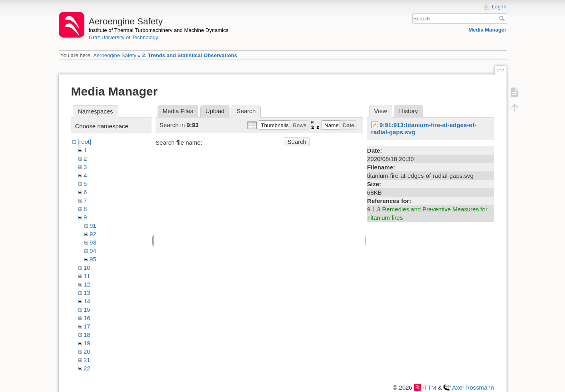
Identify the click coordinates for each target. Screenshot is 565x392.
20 (87, 351)
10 (87, 268)
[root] (84, 142)
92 (93, 234)
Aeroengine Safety (115, 55)
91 (93, 226)
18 (87, 335)
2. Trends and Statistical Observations (190, 55)
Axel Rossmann (473, 387)
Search (503, 18)
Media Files (178, 111)
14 (87, 301)
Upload (215, 111)
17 (87, 326)
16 (87, 318)
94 (93, 251)
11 (87, 276)
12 (87, 284)
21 (87, 360)
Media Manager (488, 30)
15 (87, 309)
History (408, 111)
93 (93, 242)
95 (93, 259)
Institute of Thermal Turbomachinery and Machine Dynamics (159, 30)
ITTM (429, 387)
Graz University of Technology (124, 37)
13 (87, 293)
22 (87, 368)
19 (87, 343)
